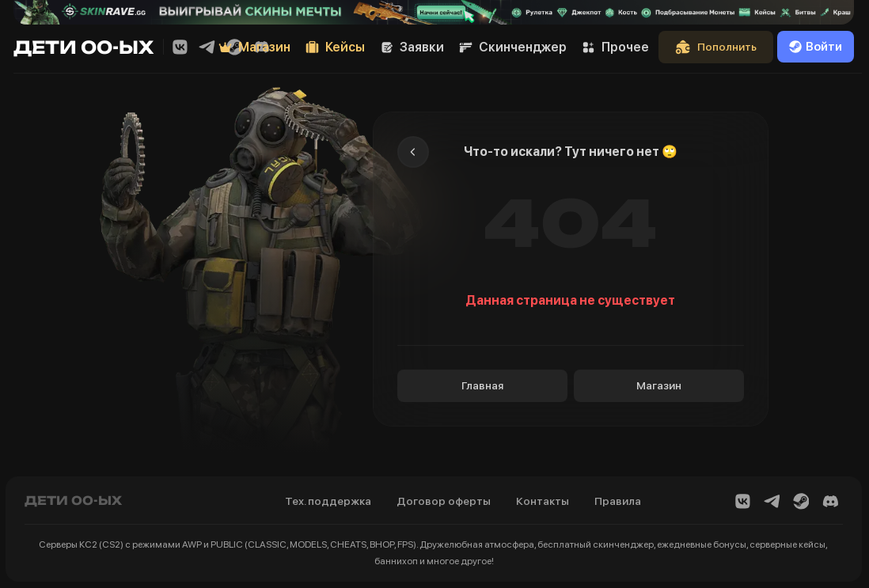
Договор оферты (444, 501)
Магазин (659, 385)
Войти (816, 47)
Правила (618, 501)
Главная (482, 385)
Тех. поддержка (328, 501)
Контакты (543, 501)
